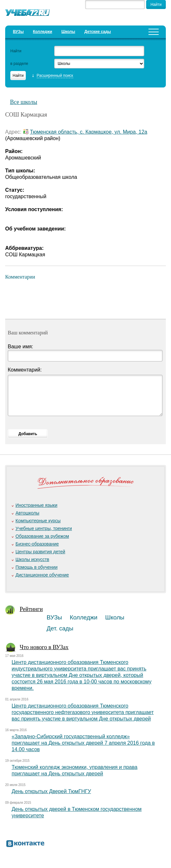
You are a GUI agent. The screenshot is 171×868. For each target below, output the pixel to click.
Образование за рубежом (42, 536)
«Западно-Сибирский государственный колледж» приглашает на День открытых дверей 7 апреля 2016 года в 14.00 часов (83, 743)
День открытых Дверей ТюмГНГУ (51, 791)
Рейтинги (31, 609)
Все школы (24, 102)
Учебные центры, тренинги (44, 528)
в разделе (19, 64)
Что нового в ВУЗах (44, 647)
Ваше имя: (20, 347)
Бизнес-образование (37, 544)
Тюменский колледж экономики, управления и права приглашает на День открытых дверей (75, 770)
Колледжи (43, 32)
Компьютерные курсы (38, 521)
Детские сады (97, 32)
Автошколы (27, 513)
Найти (16, 51)
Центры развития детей (40, 552)
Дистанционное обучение (42, 575)
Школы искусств (32, 559)
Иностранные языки (36, 505)
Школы (68, 32)
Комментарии (20, 277)
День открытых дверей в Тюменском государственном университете (77, 812)
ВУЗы (18, 32)
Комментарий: (25, 370)
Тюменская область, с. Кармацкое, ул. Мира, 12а (89, 132)
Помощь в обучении (36, 567)
